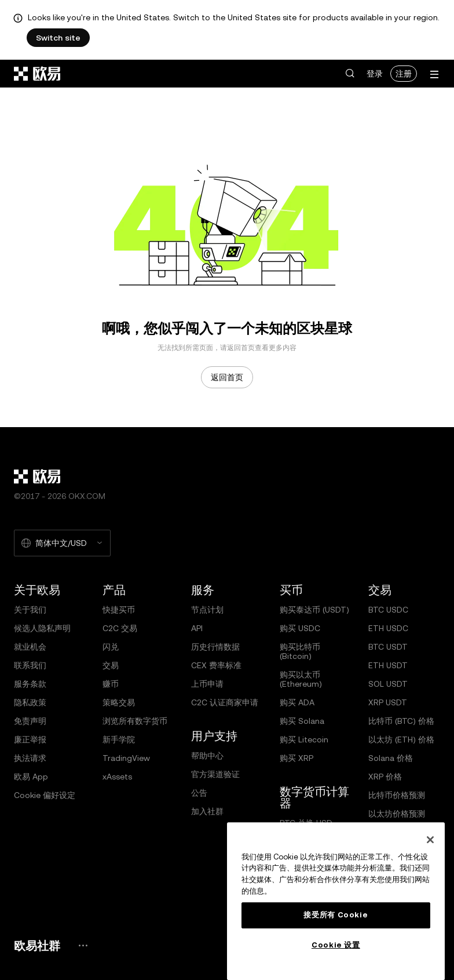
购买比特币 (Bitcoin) (300, 651)
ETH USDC (388, 628)
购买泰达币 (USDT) (314, 610)
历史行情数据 (215, 647)
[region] (336, 901)
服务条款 (30, 684)
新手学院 (119, 739)
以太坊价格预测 (397, 814)
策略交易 (119, 702)
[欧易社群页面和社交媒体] (83, 946)
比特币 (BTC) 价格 (401, 721)
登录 (375, 74)
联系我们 (30, 665)
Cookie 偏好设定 (45, 795)
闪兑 (111, 647)
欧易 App (31, 777)
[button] (350, 74)
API (197, 628)
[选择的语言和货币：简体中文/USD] (62, 543)
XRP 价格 (385, 777)
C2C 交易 (120, 628)
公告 (199, 793)
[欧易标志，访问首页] (38, 74)
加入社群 (207, 811)
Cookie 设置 (336, 945)
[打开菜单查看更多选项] (434, 74)
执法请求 (30, 758)
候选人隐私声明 (42, 628)
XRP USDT (388, 702)
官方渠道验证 (215, 774)
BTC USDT (388, 647)
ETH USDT (388, 665)
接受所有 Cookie (336, 915)
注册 (404, 74)
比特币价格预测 (397, 795)
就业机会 (30, 647)
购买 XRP (296, 758)
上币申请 (207, 684)
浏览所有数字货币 (135, 721)
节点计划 (207, 610)
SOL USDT (388, 684)
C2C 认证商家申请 (225, 702)
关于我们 (30, 610)
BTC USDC (388, 610)
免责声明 (30, 721)
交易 (111, 665)
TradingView (126, 758)
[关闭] (430, 840)
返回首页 (227, 377)
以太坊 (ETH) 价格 (401, 739)
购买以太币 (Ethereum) (301, 679)
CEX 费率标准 (216, 665)
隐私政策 (30, 702)
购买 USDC (300, 628)
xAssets (117, 777)
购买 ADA (297, 702)
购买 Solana (302, 721)
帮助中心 (207, 756)
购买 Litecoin (304, 739)
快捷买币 (119, 610)
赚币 (111, 684)
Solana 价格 (391, 758)
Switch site (58, 38)
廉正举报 (30, 739)
